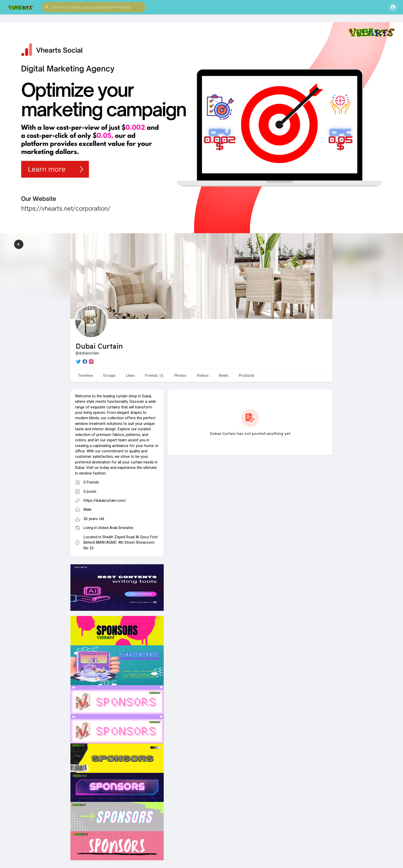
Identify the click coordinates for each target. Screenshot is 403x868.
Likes (130, 375)
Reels (224, 375)
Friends (154, 376)
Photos (180, 375)
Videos (203, 375)
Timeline (85, 375)
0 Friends (91, 482)
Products (247, 375)
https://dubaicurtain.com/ (105, 500)
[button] (94, 7)
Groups (109, 375)
